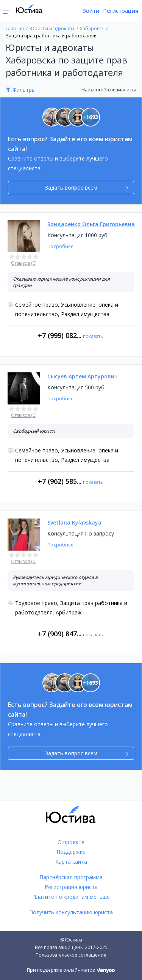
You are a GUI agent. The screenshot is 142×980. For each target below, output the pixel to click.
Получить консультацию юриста (71, 912)
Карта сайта (71, 862)
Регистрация (121, 11)
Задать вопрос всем (87, 188)
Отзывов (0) (24, 263)
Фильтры (24, 90)
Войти (91, 11)
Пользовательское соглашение (71, 955)
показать (93, 336)
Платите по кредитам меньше (71, 897)
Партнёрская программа (71, 877)
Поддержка (71, 852)
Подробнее (60, 246)
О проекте (71, 842)
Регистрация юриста (71, 887)
